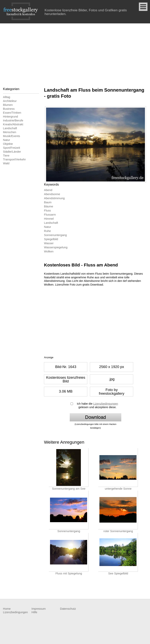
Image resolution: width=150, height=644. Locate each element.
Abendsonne (52, 194)
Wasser (49, 243)
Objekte (8, 144)
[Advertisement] (75, 53)
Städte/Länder (12, 152)
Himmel (49, 219)
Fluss (47, 211)
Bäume (48, 206)
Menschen (10, 132)
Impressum (38, 609)
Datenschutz (68, 609)
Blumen (8, 105)
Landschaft (10, 128)
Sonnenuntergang (55, 235)
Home (7, 609)
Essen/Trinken (12, 113)
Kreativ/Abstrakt (13, 124)
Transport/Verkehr (14, 159)
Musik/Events (11, 136)
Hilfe (34, 612)
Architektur (10, 101)
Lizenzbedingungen (106, 404)
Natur (6, 140)
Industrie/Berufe (13, 120)
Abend (48, 190)
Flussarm (50, 215)
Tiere (6, 156)
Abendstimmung (54, 198)
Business (9, 109)
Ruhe (47, 231)
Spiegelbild (51, 239)
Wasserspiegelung (56, 247)
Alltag (7, 97)
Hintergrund (10, 117)
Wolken (49, 251)
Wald (6, 163)
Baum (48, 202)
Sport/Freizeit (11, 148)
